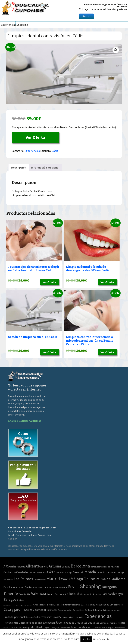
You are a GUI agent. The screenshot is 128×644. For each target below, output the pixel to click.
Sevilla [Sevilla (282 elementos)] (74, 587)
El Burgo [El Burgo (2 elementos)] (68, 572)
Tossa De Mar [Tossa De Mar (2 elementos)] (24, 594)
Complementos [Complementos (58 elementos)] (65, 610)
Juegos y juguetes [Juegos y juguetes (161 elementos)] (76, 623)
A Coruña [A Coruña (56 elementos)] (10, 566)
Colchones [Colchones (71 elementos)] (52, 610)
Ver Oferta (35, 137)
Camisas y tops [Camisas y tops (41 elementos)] (116, 605)
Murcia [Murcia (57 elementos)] (65, 579)
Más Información (101, 639)
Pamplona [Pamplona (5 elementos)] (9, 587)
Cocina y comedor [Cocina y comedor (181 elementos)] (35, 610)
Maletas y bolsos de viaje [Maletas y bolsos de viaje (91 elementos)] (17, 627)
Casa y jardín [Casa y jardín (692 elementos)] (14, 609)
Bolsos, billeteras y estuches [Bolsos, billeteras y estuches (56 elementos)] (67, 605)
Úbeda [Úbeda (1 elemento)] (22, 600)
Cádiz (55, 151)
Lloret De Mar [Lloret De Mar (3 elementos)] (40, 580)
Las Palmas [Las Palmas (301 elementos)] (23, 579)
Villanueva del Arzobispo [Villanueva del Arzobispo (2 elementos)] (91, 594)
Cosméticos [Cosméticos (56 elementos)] (78, 610)
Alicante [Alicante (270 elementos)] (33, 566)
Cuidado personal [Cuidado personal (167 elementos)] (14, 617)
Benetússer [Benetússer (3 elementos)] (96, 567)
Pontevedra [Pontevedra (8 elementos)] (31, 587)
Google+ (13, 539)
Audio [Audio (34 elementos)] (46, 605)
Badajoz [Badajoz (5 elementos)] (66, 567)
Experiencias (8, 25)
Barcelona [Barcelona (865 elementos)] (80, 566)
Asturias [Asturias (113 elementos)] (55, 566)
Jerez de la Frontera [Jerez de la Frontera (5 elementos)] (106, 572)
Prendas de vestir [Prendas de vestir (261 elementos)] (82, 627)
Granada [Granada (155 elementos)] (89, 572)
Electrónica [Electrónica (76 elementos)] (64, 617)
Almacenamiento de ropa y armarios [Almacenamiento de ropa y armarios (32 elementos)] (18, 605)
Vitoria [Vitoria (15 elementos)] (107, 594)
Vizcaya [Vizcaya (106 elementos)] (117, 594)
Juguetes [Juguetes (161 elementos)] (94, 623)
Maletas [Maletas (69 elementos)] (121, 623)
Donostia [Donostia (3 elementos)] (60, 572)
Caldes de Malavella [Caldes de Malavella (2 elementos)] (110, 567)
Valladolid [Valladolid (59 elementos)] (72, 594)
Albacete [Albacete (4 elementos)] (21, 567)
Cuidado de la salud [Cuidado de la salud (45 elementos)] (93, 610)
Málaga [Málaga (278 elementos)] (77, 579)
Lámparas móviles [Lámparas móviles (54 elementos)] (109, 623)
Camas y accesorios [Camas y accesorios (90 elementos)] (99, 605)
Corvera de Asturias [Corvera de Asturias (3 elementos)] (38, 572)
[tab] (19, 167)
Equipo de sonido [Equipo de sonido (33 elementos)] (77, 617)
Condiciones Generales (20, 531)
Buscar (86, 16)
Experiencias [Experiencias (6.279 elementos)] (98, 616)
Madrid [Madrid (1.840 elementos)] (53, 579)
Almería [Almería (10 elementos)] (44, 567)
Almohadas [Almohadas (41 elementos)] (38, 605)
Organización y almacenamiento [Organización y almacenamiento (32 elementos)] (57, 628)
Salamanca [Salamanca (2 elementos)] (43, 587)
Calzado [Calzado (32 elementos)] (84, 605)
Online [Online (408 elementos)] (89, 579)
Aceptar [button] (86, 639)
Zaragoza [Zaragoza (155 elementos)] (11, 599)
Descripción (19, 167)
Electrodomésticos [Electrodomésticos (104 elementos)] (48, 617)
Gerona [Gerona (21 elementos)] (77, 572)
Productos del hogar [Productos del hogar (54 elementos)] (104, 628)
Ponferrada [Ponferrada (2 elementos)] (19, 587)
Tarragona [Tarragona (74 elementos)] (109, 587)
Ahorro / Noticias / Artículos (25, 421)
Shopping (22, 25)
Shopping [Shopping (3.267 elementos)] (90, 586)
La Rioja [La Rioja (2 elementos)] (120, 572)
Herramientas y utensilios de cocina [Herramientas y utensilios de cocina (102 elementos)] (23, 623)
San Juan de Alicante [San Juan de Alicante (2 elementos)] (58, 587)
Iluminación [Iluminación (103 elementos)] (49, 623)
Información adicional (45, 167)
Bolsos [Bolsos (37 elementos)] (51, 605)
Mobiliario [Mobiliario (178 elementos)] (37, 627)
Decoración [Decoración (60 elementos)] (31, 617)
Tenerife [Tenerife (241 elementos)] (11, 594)
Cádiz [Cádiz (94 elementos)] (51, 572)
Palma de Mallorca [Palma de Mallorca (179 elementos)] (110, 579)
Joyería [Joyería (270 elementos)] (60, 622)
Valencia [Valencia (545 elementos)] (39, 593)
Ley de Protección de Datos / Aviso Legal (30, 535)
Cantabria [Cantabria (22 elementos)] (10, 572)
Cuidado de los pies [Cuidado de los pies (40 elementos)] (112, 610)
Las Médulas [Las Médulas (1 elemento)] (8, 580)
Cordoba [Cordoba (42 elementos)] (22, 572)
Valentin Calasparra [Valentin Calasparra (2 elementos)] (55, 594)
